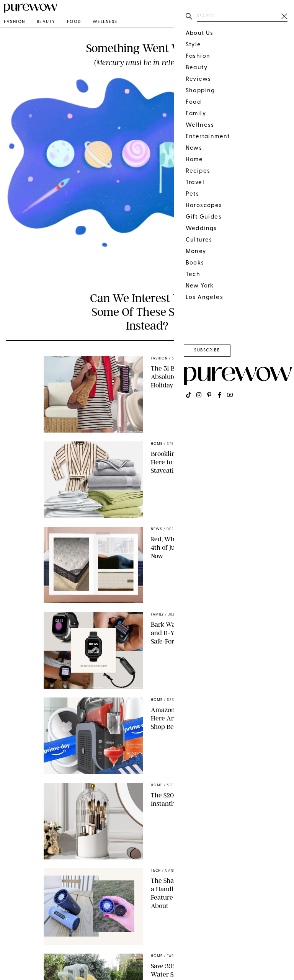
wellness (105, 22)
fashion (15, 22)
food (74, 22)
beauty (46, 22)
